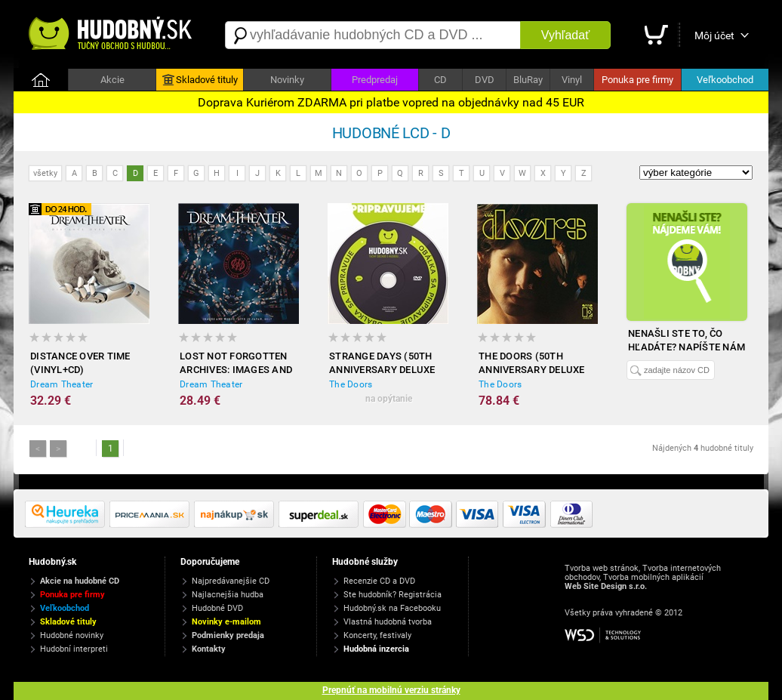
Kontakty (209, 649)
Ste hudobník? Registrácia (393, 595)
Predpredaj (375, 80)
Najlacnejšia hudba (228, 595)
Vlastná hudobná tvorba (388, 622)
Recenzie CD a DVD (379, 581)
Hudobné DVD (217, 608)
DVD (485, 80)
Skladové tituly (200, 80)
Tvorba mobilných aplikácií (653, 577)
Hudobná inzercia (376, 649)
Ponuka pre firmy (637, 80)
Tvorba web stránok (602, 568)
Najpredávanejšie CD (231, 581)
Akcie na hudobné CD (80, 581)
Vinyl (572, 80)
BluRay (528, 80)
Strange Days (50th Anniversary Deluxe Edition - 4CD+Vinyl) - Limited (383, 364)
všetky (45, 173)
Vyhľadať (565, 35)
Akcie (112, 80)
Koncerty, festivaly (377, 635)
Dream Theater (62, 384)
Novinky (287, 80)
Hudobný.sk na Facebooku (392, 608)
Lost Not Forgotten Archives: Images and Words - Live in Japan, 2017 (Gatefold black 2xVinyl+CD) (236, 364)
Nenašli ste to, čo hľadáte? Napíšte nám (687, 340)
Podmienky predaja (228, 635)
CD (440, 80)
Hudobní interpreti (74, 649)
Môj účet (714, 35)
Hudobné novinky (72, 635)
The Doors (351, 384)
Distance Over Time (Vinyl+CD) (80, 363)
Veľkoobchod (725, 80)
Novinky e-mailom (226, 622)
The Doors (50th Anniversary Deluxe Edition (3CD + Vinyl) (532, 364)
